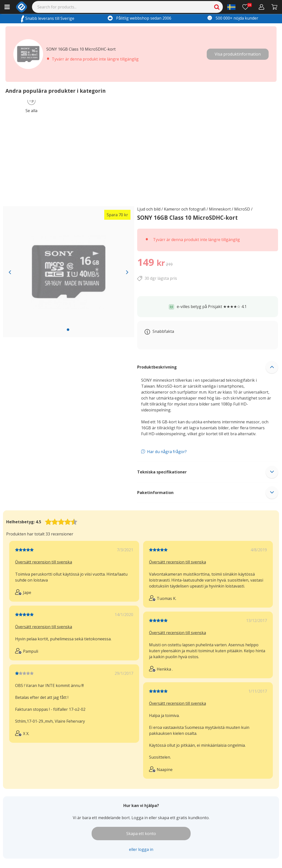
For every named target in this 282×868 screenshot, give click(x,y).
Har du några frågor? (167, 452)
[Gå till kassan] (274, 7)
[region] (69, 272)
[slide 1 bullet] (68, 330)
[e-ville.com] (22, 7)
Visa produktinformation (238, 54)
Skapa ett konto (141, 834)
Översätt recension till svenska (44, 562)
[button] (208, 367)
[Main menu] (7, 7)
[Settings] (231, 7)
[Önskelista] (247, 7)
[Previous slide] (10, 272)
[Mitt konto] (262, 7)
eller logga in (141, 849)
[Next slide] (127, 272)
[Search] (128, 7)
